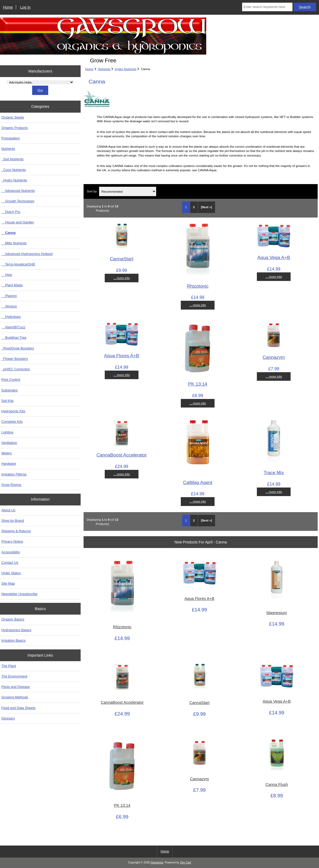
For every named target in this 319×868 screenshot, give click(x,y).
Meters (7, 453)
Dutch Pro (11, 212)
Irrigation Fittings (14, 474)
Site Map (8, 583)
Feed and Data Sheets (18, 708)
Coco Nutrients (14, 170)
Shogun (9, 306)
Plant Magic (12, 285)
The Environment (14, 676)
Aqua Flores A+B (121, 356)
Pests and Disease (16, 687)
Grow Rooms (11, 485)
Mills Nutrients (14, 243)
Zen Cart (185, 863)
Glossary (8, 718)
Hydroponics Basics (16, 630)
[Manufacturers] (40, 82)
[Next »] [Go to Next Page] (206, 207)
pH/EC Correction (16, 369)
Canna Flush (277, 785)
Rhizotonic (198, 286)
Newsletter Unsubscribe (19, 594)
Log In (25, 7)
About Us (8, 510)
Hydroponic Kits (13, 411)
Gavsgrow (157, 863)
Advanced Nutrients (18, 191)
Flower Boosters (15, 359)
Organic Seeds (13, 117)
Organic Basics (13, 619)
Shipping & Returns (16, 531)
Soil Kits (7, 401)
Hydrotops (11, 317)
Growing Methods (15, 697)
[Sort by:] (128, 191)
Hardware (9, 464)
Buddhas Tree (14, 338)
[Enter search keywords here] (267, 7)
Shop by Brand (13, 521)
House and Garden (18, 222)
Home (8, 7)
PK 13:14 (198, 384)
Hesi (7, 275)
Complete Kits (12, 422)
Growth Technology (18, 201)
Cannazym (274, 357)
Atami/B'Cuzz (13, 327)
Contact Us (10, 563)
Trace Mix (274, 473)
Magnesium (277, 613)
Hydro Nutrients (126, 69)
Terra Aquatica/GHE (18, 264)
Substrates (10, 390)
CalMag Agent (198, 482)
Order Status (11, 573)
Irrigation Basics (14, 640)
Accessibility (11, 552)
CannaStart (122, 259)
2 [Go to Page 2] (194, 207)
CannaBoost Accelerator (122, 455)
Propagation (11, 138)
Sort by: (92, 191)
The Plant (9, 666)
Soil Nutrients (12, 159)
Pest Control (11, 380)
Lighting (7, 432)
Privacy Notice (12, 541)
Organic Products (15, 128)
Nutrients (104, 69)
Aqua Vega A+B (274, 257)
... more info (121, 278)
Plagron (9, 296)
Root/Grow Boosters (18, 348)
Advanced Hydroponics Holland (27, 254)
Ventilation (9, 443)
